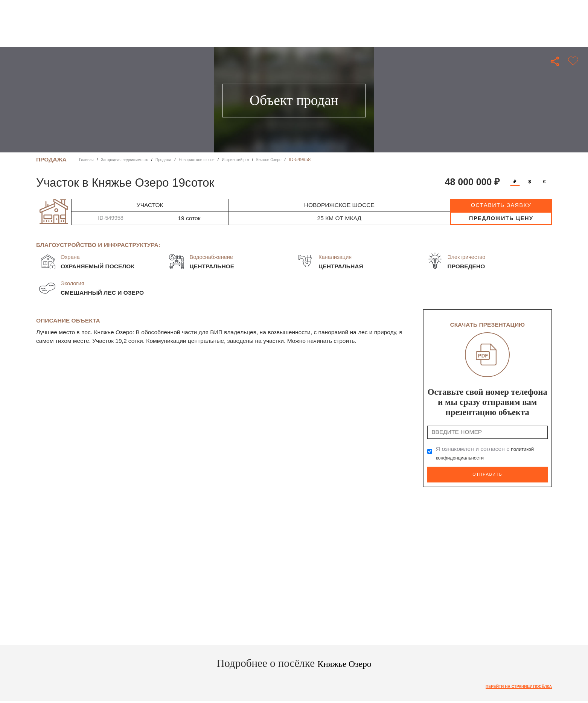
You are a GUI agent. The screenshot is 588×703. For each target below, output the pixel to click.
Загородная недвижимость (133, 160)
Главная (88, 160)
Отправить (487, 474)
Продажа (179, 160)
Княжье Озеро (304, 160)
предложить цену (501, 218)
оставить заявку (501, 205)
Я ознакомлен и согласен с (487, 453)
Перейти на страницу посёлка (511, 684)
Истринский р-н (264, 160)
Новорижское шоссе (219, 160)
